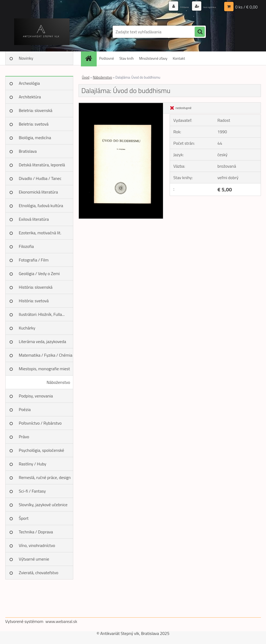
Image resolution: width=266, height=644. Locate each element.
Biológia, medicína (35, 138)
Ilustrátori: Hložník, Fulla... (42, 314)
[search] (200, 32)
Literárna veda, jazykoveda (43, 341)
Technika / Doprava (36, 532)
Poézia (25, 409)
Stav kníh (126, 58)
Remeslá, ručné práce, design (45, 477)
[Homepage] (91, 58)
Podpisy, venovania (36, 396)
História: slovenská (36, 287)
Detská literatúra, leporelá (42, 165)
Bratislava (28, 151)
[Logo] (42, 32)
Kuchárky (27, 328)
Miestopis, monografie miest (44, 369)
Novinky (26, 58)
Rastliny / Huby (33, 464)
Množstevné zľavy (153, 58)
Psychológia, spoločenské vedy (42, 452)
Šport (24, 518)
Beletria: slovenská (36, 110)
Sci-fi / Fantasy (32, 491)
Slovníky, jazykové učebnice (43, 505)
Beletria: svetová (34, 124)
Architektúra (30, 97)
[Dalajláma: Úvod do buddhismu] (121, 105)
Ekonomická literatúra (38, 192)
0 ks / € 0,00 (246, 7)
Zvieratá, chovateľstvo (39, 573)
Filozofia (26, 246)
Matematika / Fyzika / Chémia (46, 355)
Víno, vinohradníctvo (37, 545)
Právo (24, 437)
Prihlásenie (167, 7)
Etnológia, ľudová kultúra (41, 206)
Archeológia (29, 83)
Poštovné (107, 58)
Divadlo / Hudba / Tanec (40, 178)
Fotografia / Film (34, 260)
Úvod (86, 77)
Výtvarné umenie (34, 559)
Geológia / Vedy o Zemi (39, 273)
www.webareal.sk (61, 621)
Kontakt (179, 58)
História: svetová (34, 301)
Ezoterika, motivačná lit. (40, 233)
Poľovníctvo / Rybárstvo (40, 423)
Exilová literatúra (34, 219)
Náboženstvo (58, 382)
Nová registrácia (203, 7)
